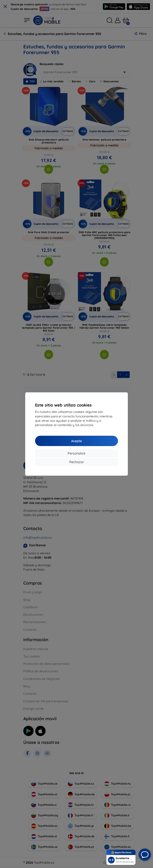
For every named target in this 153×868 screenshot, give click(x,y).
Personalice (76, 453)
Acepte (76, 441)
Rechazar (77, 462)
